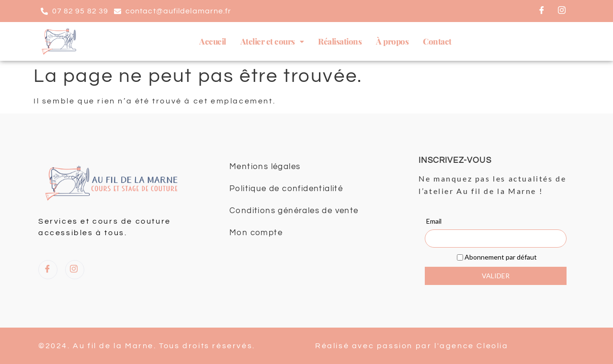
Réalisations (340, 41)
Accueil (213, 41)
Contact (437, 41)
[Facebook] (542, 11)
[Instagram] (562, 11)
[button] (272, 41)
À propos (392, 41)
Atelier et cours (272, 41)
